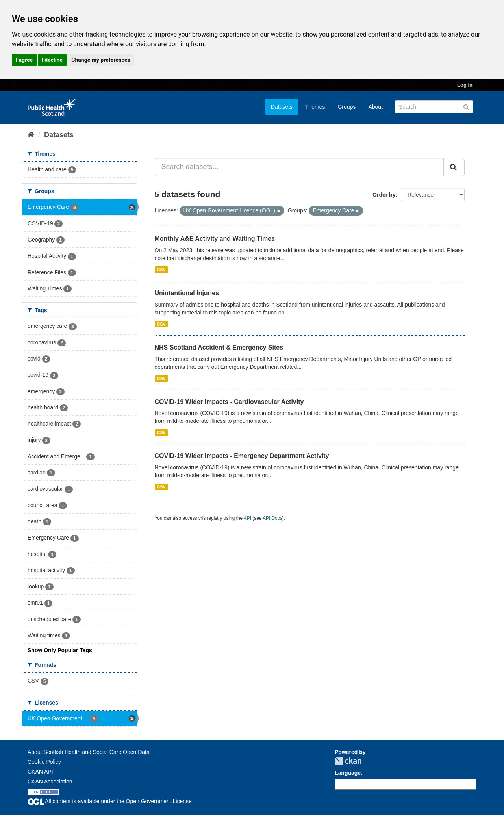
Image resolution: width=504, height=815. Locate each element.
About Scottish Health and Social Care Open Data (89, 752)
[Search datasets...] (299, 167)
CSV (161, 270)
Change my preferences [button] (101, 60)
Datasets (282, 107)
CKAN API (40, 772)
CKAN (348, 761)
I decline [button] (52, 60)
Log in (465, 85)
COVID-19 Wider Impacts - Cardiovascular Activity (229, 402)
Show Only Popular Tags (60, 650)
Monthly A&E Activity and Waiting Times (215, 239)
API (247, 518)
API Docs (272, 518)
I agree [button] (24, 60)
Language (348, 773)
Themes (315, 107)
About (375, 107)
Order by (384, 195)
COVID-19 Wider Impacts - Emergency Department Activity (242, 456)
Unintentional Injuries (187, 293)
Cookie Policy (44, 762)
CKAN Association (50, 782)
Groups (346, 107)
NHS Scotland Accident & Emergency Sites (219, 347)
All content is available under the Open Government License (110, 801)
